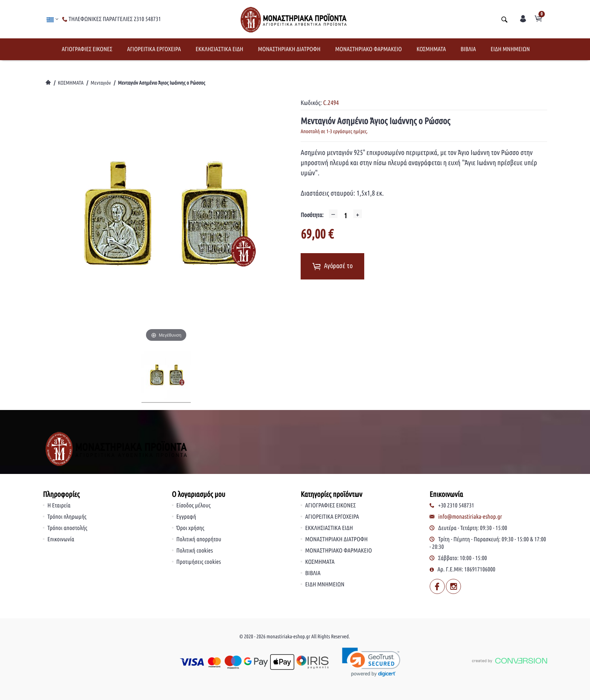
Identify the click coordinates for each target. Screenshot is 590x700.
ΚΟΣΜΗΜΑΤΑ (431, 49)
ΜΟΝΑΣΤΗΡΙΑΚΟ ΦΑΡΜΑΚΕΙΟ (369, 49)
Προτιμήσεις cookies (199, 562)
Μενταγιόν (101, 83)
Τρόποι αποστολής (67, 528)
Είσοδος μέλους (194, 506)
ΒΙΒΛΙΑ (468, 49)
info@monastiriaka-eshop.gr (470, 517)
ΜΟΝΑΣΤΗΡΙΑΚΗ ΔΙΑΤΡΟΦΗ (289, 49)
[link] (372, 662)
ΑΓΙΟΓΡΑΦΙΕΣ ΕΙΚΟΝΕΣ (87, 49)
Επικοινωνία (61, 539)
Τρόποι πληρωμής (67, 517)
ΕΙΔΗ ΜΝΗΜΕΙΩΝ (510, 49)
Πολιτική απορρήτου (199, 539)
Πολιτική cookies (195, 551)
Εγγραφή (186, 517)
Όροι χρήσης (190, 528)
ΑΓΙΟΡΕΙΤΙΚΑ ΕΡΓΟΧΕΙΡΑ (154, 49)
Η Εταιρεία (59, 506)
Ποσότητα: (312, 215)
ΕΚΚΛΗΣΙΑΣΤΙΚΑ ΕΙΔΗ (220, 49)
